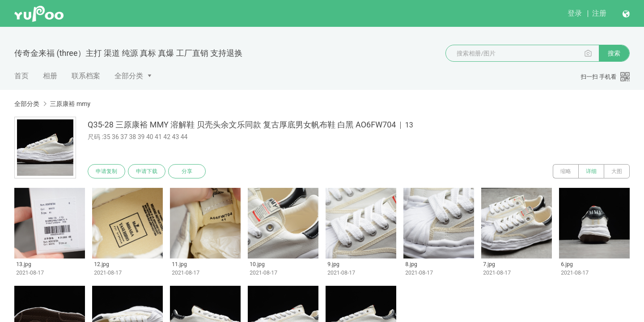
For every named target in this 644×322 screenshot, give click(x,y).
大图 (617, 171)
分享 (187, 171)
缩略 (566, 171)
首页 (21, 76)
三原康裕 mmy (70, 104)
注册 (599, 13)
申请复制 (106, 171)
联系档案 (86, 76)
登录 (575, 13)
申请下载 (147, 171)
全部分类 (129, 76)
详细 (591, 171)
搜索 (614, 53)
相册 (50, 76)
